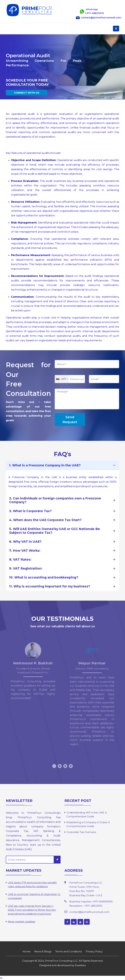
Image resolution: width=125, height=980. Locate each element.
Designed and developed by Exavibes (62, 965)
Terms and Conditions (69, 951)
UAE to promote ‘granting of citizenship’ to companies (34, 896)
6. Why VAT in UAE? (25, 542)
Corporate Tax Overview (81, 832)
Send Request (70, 420)
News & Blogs (43, 951)
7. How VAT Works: (25, 551)
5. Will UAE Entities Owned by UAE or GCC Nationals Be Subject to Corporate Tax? (55, 531)
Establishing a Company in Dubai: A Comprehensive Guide (88, 824)
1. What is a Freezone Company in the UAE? (45, 465)
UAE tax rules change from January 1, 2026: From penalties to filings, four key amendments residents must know (32, 910)
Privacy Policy (94, 951)
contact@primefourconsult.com (89, 912)
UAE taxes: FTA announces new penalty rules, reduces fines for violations (32, 884)
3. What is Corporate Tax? (30, 511)
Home (26, 951)
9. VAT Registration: (26, 568)
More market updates (21, 922)
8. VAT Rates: (20, 559)
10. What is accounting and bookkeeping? (44, 577)
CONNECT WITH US (27, 93)
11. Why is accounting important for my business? (50, 586)
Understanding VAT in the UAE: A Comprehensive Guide (87, 814)
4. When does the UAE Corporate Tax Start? (45, 520)
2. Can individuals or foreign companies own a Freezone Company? (55, 500)
